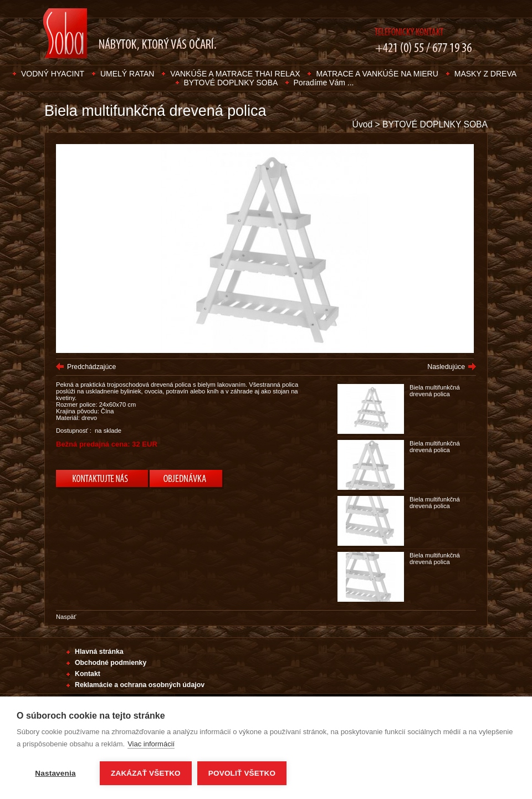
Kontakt (88, 674)
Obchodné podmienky (111, 663)
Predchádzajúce (91, 367)
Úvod (363, 124)
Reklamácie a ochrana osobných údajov (140, 685)
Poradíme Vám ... (324, 83)
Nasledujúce (446, 367)
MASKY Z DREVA (485, 74)
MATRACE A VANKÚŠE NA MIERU (377, 74)
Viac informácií (151, 744)
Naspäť (66, 617)
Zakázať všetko (146, 773)
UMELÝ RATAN (127, 74)
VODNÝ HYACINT (53, 74)
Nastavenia (55, 773)
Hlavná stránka (99, 652)
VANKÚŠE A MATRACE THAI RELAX (235, 74)
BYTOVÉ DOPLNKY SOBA (232, 83)
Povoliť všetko (242, 773)
